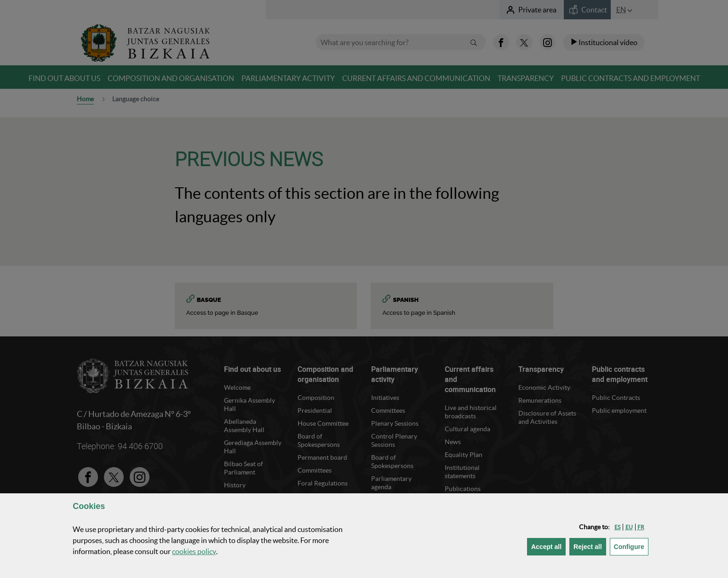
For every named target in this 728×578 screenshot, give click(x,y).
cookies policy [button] (194, 551)
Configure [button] (631, 546)
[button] (617, 527)
